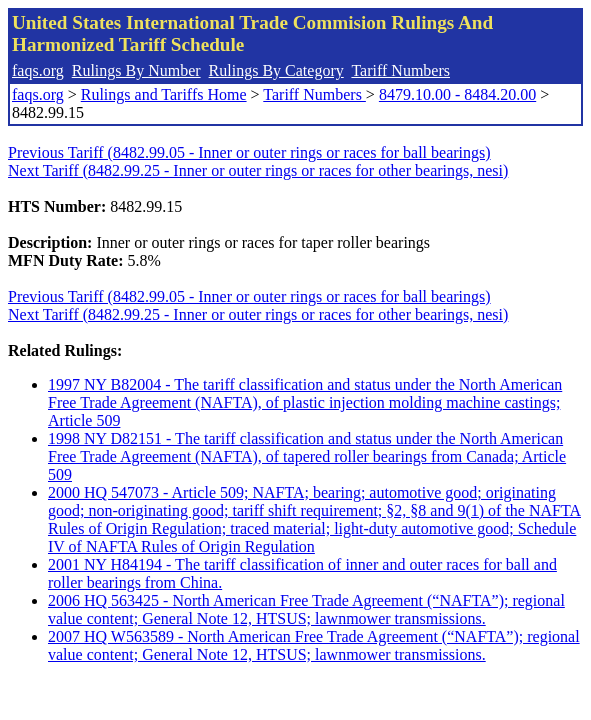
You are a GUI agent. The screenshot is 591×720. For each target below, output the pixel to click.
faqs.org (38, 70)
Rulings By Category (276, 70)
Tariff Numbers (400, 70)
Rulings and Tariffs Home (164, 94)
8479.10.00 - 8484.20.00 (457, 94)
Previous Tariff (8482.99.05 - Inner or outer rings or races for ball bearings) (249, 152)
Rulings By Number (136, 70)
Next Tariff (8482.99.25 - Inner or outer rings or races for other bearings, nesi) (258, 170)
